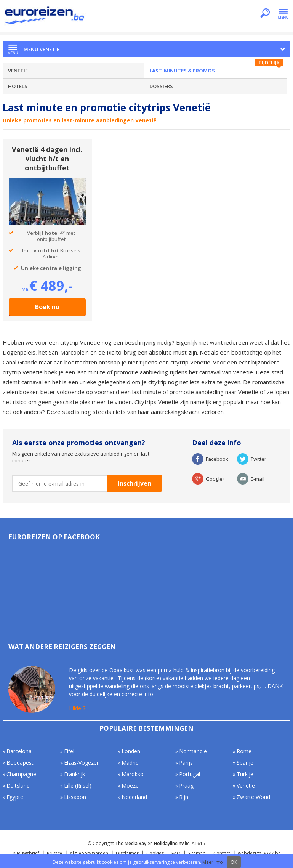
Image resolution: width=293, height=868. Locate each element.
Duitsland (18, 785)
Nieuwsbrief (26, 853)
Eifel (69, 751)
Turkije (245, 774)
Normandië (193, 751)
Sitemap (197, 853)
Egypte (15, 797)
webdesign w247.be (259, 853)
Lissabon (75, 797)
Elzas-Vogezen (82, 763)
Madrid (130, 763)
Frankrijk (74, 774)
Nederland (134, 797)
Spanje (245, 763)
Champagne (21, 774)
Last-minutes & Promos (182, 71)
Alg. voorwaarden (89, 853)
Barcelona (19, 751)
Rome (244, 751)
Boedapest (20, 763)
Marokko (133, 774)
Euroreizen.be (45, 17)
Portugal (190, 774)
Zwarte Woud (253, 797)
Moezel (131, 785)
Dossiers (161, 86)
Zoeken (265, 14)
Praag (186, 785)
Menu (283, 14)
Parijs (186, 763)
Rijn (184, 797)
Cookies (155, 853)
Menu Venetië (42, 49)
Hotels (18, 86)
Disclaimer (127, 853)
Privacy (54, 853)
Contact (222, 853)
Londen (131, 751)
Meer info (213, 862)
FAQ (176, 853)
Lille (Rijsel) (78, 785)
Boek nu (47, 307)
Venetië (18, 71)
